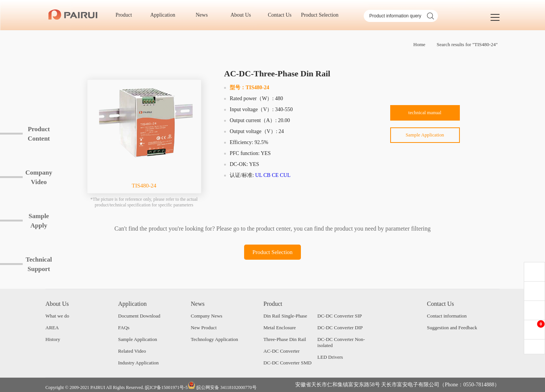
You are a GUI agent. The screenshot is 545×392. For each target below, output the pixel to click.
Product (126, 15)
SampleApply (39, 221)
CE (275, 175)
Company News (206, 316)
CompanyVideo (39, 177)
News (204, 15)
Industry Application (138, 363)
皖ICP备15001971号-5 (166, 387)
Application (165, 15)
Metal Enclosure (280, 328)
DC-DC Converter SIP (340, 316)
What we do (57, 316)
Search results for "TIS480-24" (467, 44)
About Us (243, 15)
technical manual (425, 114)
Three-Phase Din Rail (285, 339)
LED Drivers (330, 357)
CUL (285, 175)
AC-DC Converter (282, 351)
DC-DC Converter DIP (340, 328)
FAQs (124, 328)
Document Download (139, 316)
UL (258, 175)
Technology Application (214, 339)
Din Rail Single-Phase (285, 316)
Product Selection (320, 15)
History (53, 339)
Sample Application (425, 138)
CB (267, 175)
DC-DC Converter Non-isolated (341, 342)
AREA (52, 328)
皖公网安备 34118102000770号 (222, 386)
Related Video (132, 351)
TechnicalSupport (39, 264)
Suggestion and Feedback (452, 328)
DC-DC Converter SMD (287, 363)
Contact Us (282, 15)
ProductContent (39, 134)
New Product (204, 328)
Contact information (447, 316)
